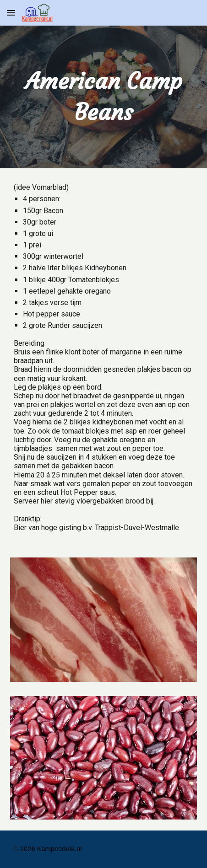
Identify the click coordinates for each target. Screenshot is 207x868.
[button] (11, 13)
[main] (104, 97)
